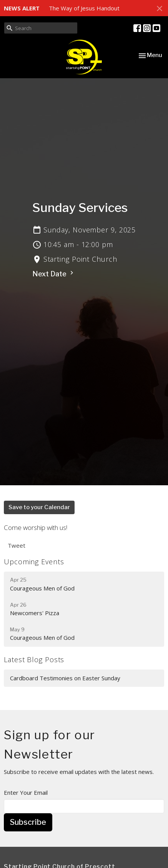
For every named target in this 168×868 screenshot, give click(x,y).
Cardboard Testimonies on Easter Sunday (65, 678)
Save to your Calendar (39, 507)
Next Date (54, 273)
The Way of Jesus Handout (84, 8)
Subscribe (28, 822)
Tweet (17, 545)
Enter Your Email (26, 792)
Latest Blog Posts (34, 659)
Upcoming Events (34, 562)
